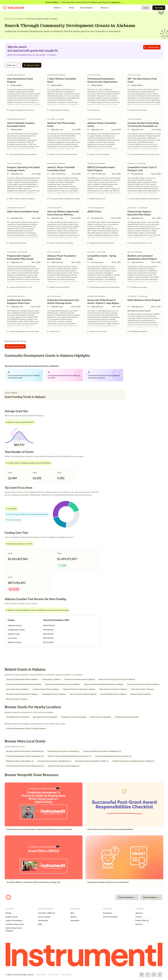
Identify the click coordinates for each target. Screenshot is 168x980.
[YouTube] (154, 975)
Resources (106, 8)
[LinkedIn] (160, 975)
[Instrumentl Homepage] (13, 8)
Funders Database (127, 897)
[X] (148, 975)
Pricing (72, 8)
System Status (66, 975)
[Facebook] (142, 975)
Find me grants (152, 47)
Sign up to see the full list (15, 346)
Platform (59, 8)
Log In (146, 8)
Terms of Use (54, 975)
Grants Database (87, 8)
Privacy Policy (41, 975)
